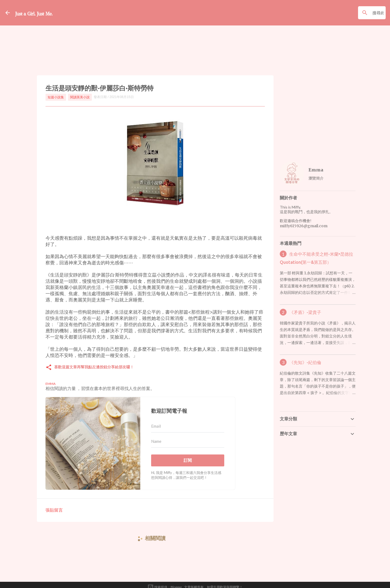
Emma (316, 170)
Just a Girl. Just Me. (51, 13)
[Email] (188, 422)
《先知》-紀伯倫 (305, 362)
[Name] (188, 437)
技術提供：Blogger (165, 583)
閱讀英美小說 (80, 97)
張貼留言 (54, 505)
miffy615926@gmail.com (304, 226)
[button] (49, 363)
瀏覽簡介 (316, 178)
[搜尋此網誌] (358, 13)
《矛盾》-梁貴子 (305, 312)
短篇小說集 (56, 97)
